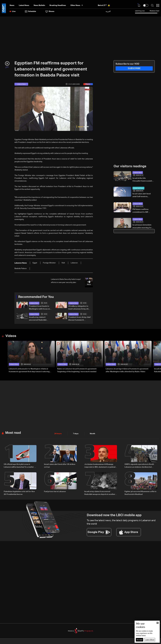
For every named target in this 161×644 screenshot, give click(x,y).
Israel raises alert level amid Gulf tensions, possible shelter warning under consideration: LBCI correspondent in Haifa (143, 195)
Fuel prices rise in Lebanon (55, 492)
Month (92, 434)
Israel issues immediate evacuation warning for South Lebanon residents (143, 227)
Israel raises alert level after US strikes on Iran (60, 466)
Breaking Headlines (58, 5)
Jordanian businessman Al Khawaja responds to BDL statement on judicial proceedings (100, 466)
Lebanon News (34, 303)
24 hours (58, 434)
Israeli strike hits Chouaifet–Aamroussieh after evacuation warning (143, 180)
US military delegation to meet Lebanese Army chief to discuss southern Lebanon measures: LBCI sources (79, 308)
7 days (76, 434)
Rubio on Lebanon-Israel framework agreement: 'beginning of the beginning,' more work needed (77, 370)
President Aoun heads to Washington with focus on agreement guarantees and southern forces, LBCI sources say (40, 308)
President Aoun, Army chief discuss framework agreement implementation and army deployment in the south (79, 319)
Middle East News (138, 188)
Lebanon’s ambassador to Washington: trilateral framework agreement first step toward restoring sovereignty (29, 370)
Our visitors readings (130, 166)
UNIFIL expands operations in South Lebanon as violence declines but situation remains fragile (139, 466)
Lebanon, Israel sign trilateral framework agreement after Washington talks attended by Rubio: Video (127, 370)
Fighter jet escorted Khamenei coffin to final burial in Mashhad (140, 493)
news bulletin (39, 5)
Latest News (24, 5)
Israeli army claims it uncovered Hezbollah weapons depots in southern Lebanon (38, 319)
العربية (108, 11)
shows (50, 11)
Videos (11, 336)
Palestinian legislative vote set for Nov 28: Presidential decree (19, 493)
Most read (13, 433)
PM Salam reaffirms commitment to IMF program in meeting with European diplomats (142, 211)
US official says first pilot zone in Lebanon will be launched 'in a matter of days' (20, 466)
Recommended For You (36, 297)
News (12, 5)
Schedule (31, 11)
